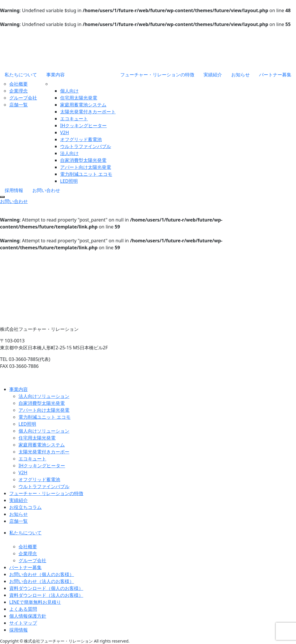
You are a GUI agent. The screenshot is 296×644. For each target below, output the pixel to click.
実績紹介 (213, 75)
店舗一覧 (18, 105)
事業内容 (55, 75)
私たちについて (21, 75)
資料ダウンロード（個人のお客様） (46, 588)
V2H (65, 132)
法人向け (69, 153)
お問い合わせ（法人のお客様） (42, 581)
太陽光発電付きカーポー (44, 452)
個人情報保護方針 (28, 616)
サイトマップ (23, 623)
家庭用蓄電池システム (83, 105)
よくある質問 (23, 609)
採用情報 (14, 190)
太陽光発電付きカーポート (88, 112)
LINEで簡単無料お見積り (35, 602)
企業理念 (18, 91)
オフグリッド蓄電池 (81, 139)
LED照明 (69, 181)
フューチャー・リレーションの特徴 (157, 75)
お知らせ (240, 75)
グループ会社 (23, 98)
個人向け (69, 91)
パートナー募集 (275, 75)
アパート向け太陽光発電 (86, 167)
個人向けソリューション (44, 431)
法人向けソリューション (44, 396)
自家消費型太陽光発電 (83, 160)
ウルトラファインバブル (86, 146)
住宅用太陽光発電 (79, 98)
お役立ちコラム (25, 507)
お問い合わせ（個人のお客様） (42, 574)
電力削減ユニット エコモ (86, 174)
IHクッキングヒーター (83, 126)
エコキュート (74, 119)
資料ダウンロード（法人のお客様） (46, 595)
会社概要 (18, 84)
